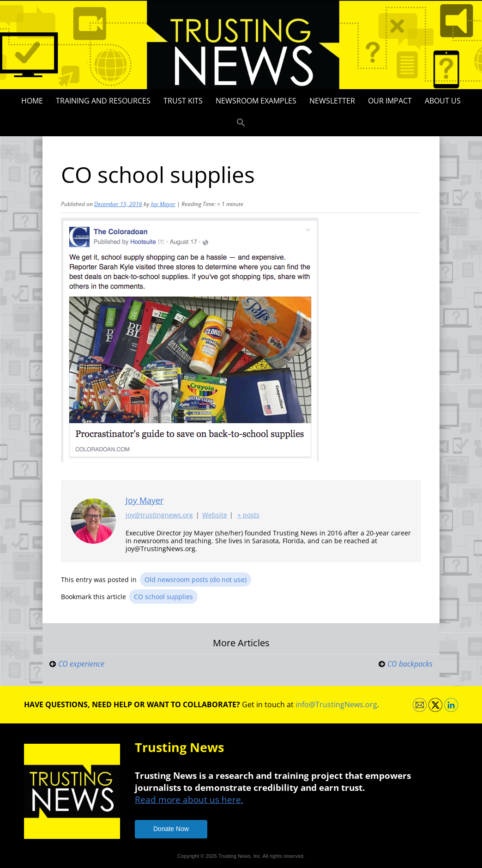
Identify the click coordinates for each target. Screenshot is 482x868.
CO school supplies (163, 597)
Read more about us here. (189, 799)
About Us (443, 101)
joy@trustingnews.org (159, 515)
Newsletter (332, 101)
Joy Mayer (163, 204)
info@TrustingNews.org (336, 704)
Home (32, 101)
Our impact (390, 101)
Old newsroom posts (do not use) (196, 580)
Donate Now (171, 829)
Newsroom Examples (256, 101)
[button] (241, 123)
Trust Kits (183, 101)
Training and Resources (103, 101)
